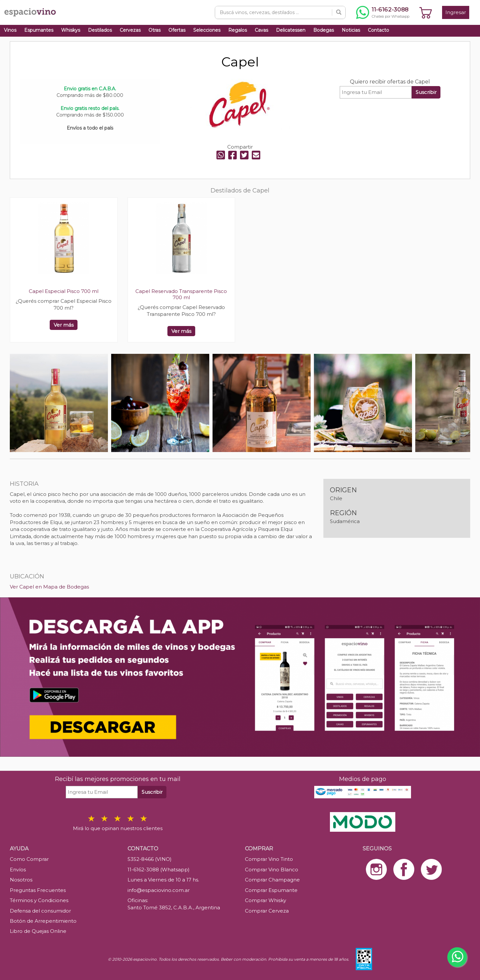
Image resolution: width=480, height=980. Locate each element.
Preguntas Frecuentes (38, 890)
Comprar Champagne (272, 880)
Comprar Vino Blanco (272, 870)
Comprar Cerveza (267, 911)
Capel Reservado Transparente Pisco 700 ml (181, 294)
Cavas (261, 30)
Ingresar (456, 12)
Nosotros (21, 880)
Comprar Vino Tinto (269, 859)
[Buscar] (339, 12)
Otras (154, 30)
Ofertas (177, 30)
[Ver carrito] (426, 12)
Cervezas (130, 30)
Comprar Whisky (266, 900)
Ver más (64, 325)
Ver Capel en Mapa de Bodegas (49, 587)
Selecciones (207, 30)
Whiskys (71, 30)
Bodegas (324, 30)
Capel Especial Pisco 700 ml (64, 291)
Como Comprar (29, 859)
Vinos (10, 30)
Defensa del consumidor (40, 911)
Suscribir (426, 92)
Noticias (351, 30)
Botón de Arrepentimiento (43, 921)
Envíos (18, 870)
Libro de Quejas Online (38, 931)
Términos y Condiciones (39, 900)
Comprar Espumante (271, 890)
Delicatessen (291, 30)
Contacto (378, 30)
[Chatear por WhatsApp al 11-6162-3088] (383, 12)
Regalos (238, 30)
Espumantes (39, 30)
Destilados (100, 30)
